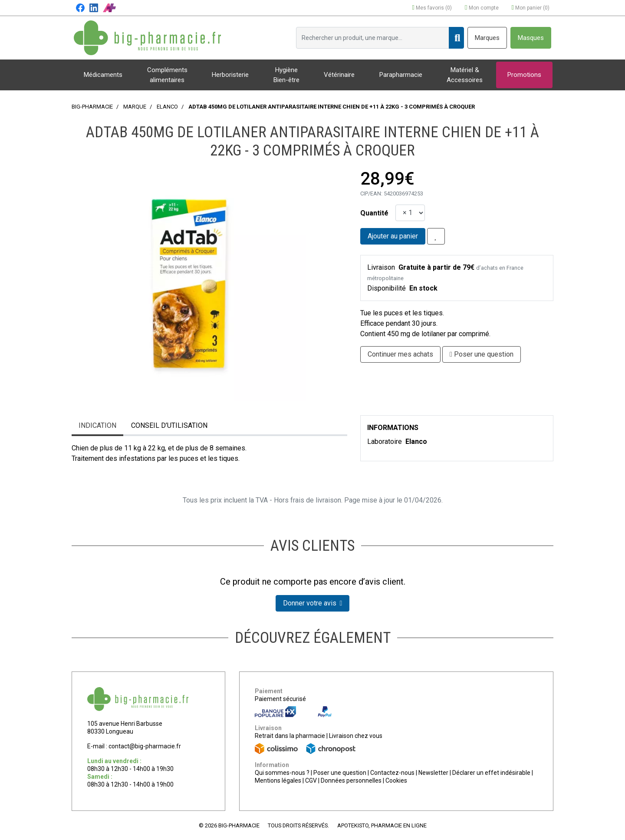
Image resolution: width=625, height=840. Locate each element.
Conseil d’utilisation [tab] (169, 425)
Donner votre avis (313, 603)
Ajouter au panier (393, 236)
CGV (311, 780)
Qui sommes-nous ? (282, 773)
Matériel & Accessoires (465, 75)
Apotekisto (382, 825)
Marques (487, 38)
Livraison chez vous (356, 736)
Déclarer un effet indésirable (491, 773)
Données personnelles (351, 780)
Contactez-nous (392, 773)
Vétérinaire (339, 75)
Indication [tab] (97, 425)
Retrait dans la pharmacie (290, 736)
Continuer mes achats (400, 354)
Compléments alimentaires (167, 75)
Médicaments (103, 75)
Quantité (374, 213)
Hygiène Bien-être (286, 75)
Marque (135, 107)
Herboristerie (230, 75)
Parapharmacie (401, 75)
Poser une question (340, 773)
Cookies (396, 780)
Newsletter (433, 773)
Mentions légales (278, 780)
